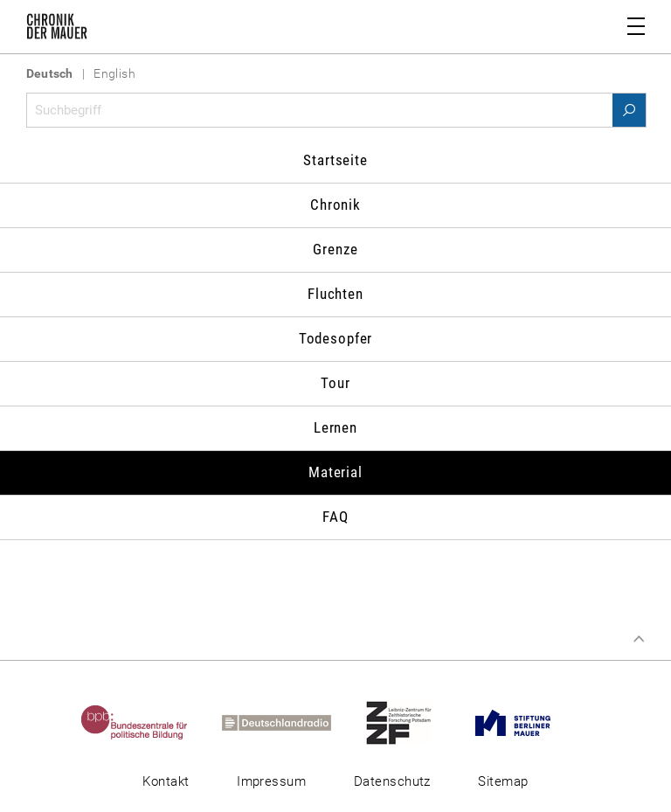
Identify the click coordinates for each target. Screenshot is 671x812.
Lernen (335, 427)
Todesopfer (336, 338)
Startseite (335, 160)
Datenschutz (392, 781)
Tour (335, 383)
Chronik (335, 205)
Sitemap (503, 781)
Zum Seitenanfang (639, 639)
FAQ (335, 517)
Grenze (335, 249)
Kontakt (166, 781)
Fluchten (335, 294)
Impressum (271, 781)
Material (335, 472)
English (114, 73)
